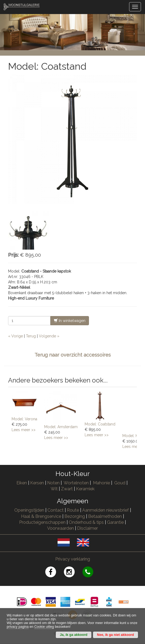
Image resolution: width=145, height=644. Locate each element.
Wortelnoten (76, 483)
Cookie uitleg (44, 627)
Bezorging (75, 516)
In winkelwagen (70, 321)
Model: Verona (24, 419)
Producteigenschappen (42, 522)
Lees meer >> (24, 430)
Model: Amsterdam (61, 427)
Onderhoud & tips (86, 522)
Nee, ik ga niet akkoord (115, 635)
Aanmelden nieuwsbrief (106, 510)
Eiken (22, 483)
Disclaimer (87, 528)
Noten (53, 483)
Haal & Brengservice (41, 516)
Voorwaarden (61, 528)
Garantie (115, 522)
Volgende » (49, 336)
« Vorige (15, 336)
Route (73, 510)
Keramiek (85, 489)
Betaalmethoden (105, 516)
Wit (54, 489)
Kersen (37, 483)
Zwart (67, 489)
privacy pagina (18, 627)
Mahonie (101, 483)
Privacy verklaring (73, 559)
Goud (120, 483)
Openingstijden (29, 510)
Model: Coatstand (100, 424)
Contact (56, 510)
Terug (31, 336)
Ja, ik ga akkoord (74, 635)
